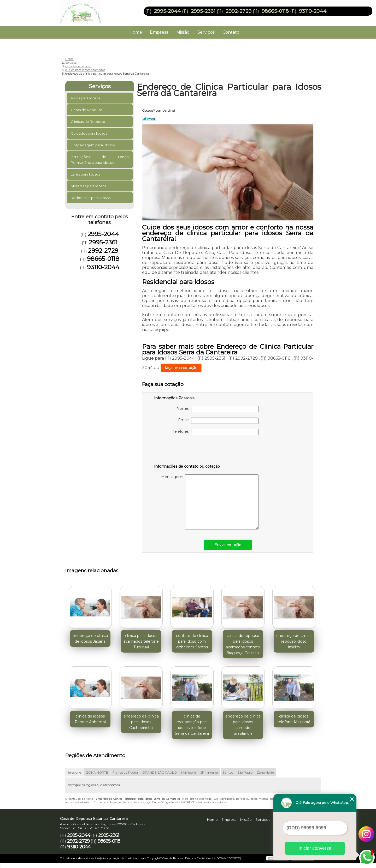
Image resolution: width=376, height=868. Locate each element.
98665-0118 (275, 11)
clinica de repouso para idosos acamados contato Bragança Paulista (243, 644)
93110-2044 (313, 11)
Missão (183, 32)
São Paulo (245, 772)
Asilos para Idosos (86, 98)
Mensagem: (210, 502)
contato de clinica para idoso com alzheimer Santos (192, 641)
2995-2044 (167, 11)
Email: (218, 421)
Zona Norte (265, 772)
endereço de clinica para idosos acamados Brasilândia (243, 725)
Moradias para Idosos (89, 186)
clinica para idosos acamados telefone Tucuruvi (141, 641)
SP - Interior (209, 772)
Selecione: (75, 772)
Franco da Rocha (125, 772)
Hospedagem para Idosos (93, 145)
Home (136, 32)
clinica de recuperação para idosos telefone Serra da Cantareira (192, 725)
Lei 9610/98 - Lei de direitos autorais (204, 802)
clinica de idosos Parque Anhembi (90, 719)
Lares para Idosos (86, 174)
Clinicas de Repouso (88, 122)
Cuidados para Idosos (89, 133)
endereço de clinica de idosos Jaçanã (90, 638)
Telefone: (216, 432)
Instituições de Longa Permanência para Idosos (100, 160)
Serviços (206, 32)
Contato (231, 32)
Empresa (159, 32)
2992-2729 (239, 11)
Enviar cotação (228, 545)
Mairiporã (189, 772)
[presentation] (187, 451)
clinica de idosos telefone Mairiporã (294, 719)
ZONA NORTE (97, 772)
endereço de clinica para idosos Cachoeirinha (141, 722)
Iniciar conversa (315, 848)
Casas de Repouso (87, 110)
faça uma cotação (181, 368)
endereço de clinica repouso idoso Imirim (294, 641)
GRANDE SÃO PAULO (160, 772)
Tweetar (149, 119)
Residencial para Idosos (91, 198)
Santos (228, 772)
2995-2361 (203, 11)
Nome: (218, 409)
